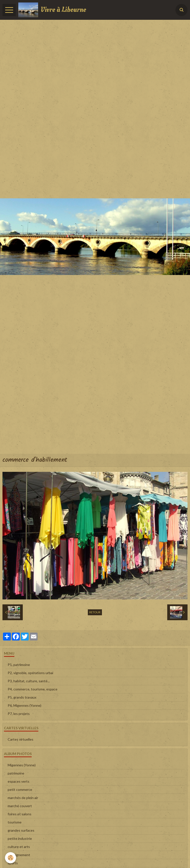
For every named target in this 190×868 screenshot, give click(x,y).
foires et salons (20, 814)
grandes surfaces (21, 830)
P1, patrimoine (19, 665)
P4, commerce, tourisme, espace (33, 689)
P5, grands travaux (22, 697)
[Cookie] (11, 858)
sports (13, 863)
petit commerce (20, 789)
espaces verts (19, 781)
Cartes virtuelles (21, 739)
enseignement (19, 855)
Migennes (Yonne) (22, 765)
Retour (95, 612)
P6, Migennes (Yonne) (24, 705)
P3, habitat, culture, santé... (29, 681)
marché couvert (20, 806)
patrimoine (16, 773)
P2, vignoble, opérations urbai (30, 673)
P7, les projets (19, 714)
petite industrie (20, 838)
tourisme (15, 822)
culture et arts (19, 847)
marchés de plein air (23, 798)
